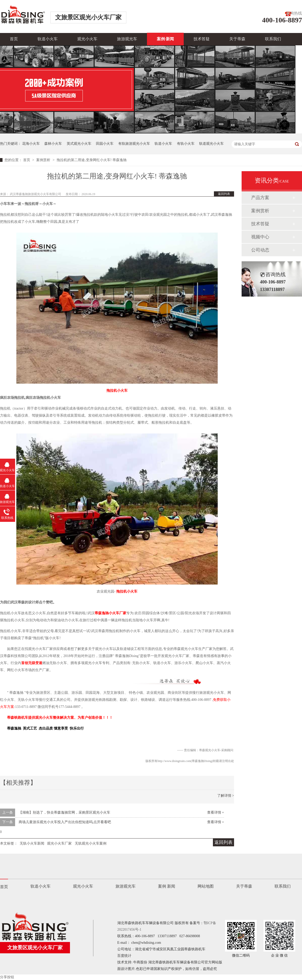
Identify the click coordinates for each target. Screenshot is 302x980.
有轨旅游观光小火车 (134, 144)
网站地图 (206, 886)
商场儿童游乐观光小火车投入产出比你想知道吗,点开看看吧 (65, 822)
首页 (14, 39)
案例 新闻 (167, 886)
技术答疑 (202, 39)
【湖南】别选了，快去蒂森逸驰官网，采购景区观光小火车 (64, 812)
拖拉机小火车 (117, 391)
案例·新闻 (165, 39)
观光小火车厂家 (59, 843)
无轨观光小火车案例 (91, 843)
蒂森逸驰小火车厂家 (110, 613)
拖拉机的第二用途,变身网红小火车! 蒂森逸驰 (92, 160)
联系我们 (273, 39)
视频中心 (260, 237)
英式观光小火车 (79, 144)
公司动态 (260, 250)
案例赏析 (44, 160)
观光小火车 (87, 39)
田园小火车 (105, 144)
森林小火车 (53, 144)
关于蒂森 (237, 39)
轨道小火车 (48, 39)
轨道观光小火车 (211, 144)
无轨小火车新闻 (32, 843)
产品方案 (260, 198)
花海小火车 (31, 144)
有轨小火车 (186, 144)
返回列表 (224, 194)
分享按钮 (7, 977)
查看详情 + (216, 812)
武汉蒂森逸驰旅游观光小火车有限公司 (36, 194)
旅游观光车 (127, 39)
